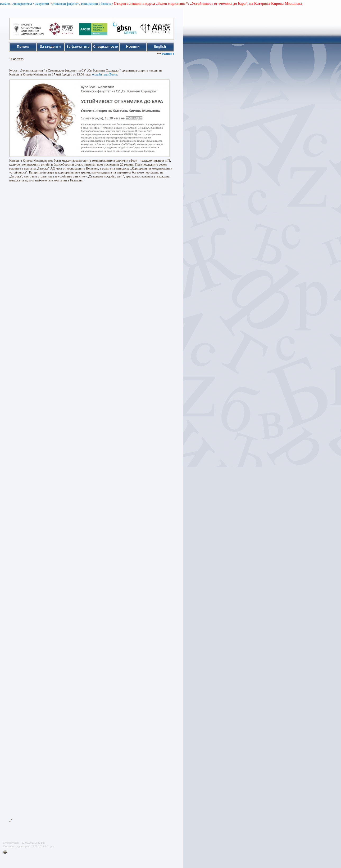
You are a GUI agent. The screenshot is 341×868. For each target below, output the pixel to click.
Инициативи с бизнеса (96, 4)
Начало (5, 4)
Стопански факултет (65, 4)
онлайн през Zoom (104, 74)
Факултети (42, 4)
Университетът (22, 4)
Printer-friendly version (6, 852)
